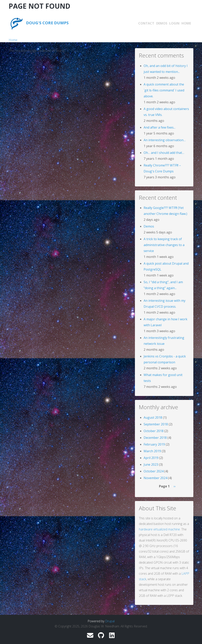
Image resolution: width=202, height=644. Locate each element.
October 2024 (154, 471)
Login (174, 23)
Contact (146, 23)
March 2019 (152, 451)
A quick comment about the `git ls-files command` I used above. (164, 90)
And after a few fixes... (159, 127)
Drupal (110, 621)
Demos (162, 23)
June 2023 (151, 464)
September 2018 (156, 424)
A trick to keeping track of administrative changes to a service (164, 245)
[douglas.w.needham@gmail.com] (90, 636)
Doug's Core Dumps (47, 23)
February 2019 (154, 444)
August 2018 (153, 417)
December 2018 (155, 438)
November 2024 (155, 478)
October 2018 (154, 431)
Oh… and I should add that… (164, 153)
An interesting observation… (165, 140)
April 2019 (151, 458)
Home (186, 23)
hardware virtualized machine (159, 529)
